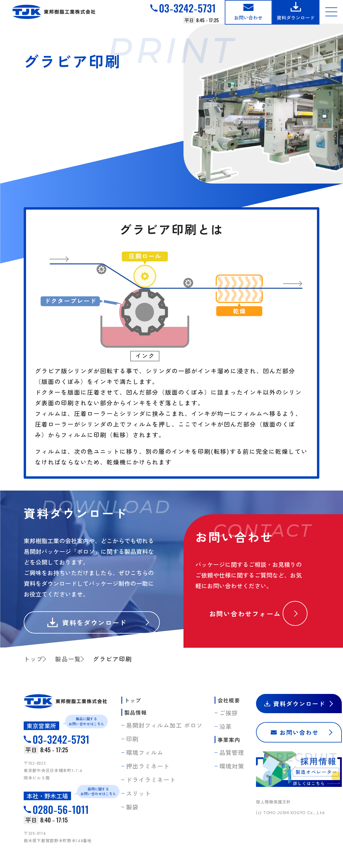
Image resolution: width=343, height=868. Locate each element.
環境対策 (232, 766)
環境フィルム (145, 752)
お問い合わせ (248, 17)
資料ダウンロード (296, 17)
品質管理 (232, 752)
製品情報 (136, 712)
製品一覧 (68, 659)
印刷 (132, 739)
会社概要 (229, 700)
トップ (33, 659)
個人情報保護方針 (273, 802)
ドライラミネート (151, 780)
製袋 (132, 807)
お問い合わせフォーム (245, 613)
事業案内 (229, 740)
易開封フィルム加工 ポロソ (164, 725)
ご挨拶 (229, 713)
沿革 (226, 726)
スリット (139, 793)
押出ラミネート (148, 766)
